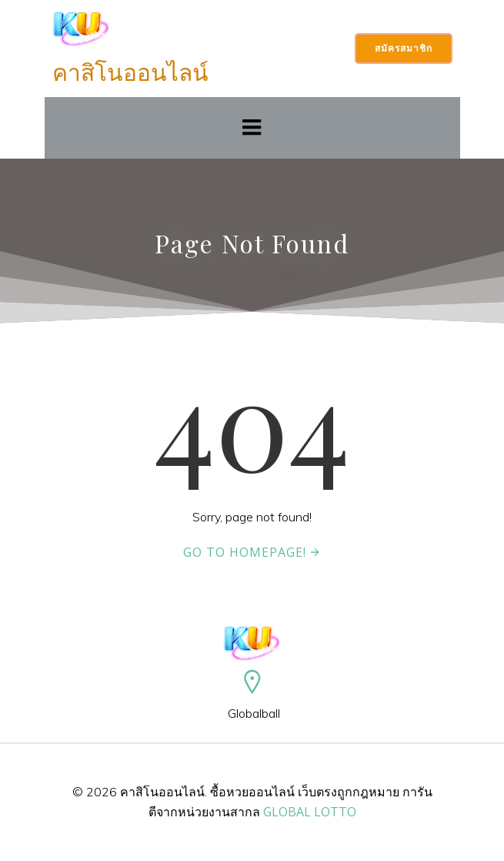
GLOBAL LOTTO (310, 812)
